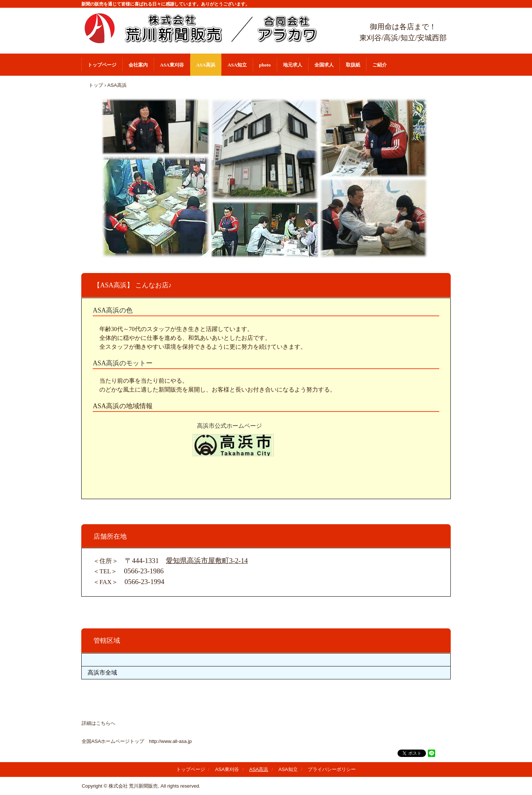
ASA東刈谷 (172, 65)
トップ (96, 85)
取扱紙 (353, 65)
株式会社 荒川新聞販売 (211, 28)
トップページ (102, 65)
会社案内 (138, 65)
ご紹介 (380, 65)
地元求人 (293, 65)
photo (265, 65)
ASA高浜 (206, 65)
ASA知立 (237, 65)
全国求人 (324, 65)
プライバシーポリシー (332, 769)
